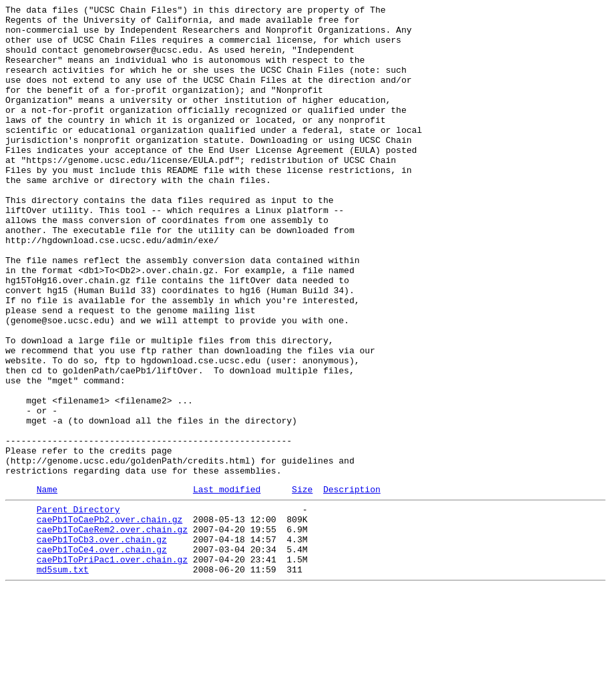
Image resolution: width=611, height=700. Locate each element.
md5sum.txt (63, 679)
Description (352, 585)
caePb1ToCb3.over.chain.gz (102, 643)
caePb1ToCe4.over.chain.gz (102, 655)
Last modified (227, 585)
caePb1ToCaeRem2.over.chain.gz (112, 631)
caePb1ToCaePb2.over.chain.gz (110, 619)
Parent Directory (78, 607)
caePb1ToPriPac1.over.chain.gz (112, 667)
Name (47, 585)
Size (302, 585)
